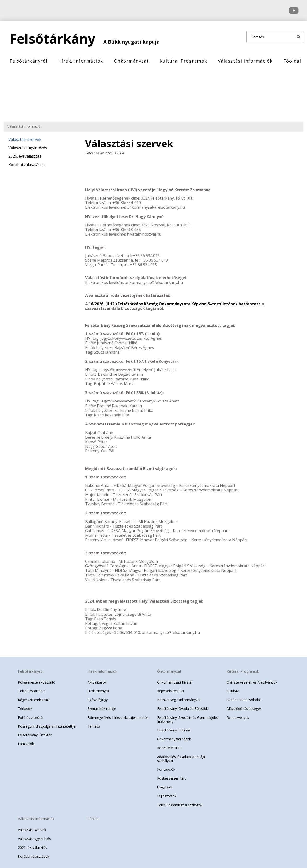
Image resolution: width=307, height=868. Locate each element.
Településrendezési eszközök (180, 802)
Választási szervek (25, 139)
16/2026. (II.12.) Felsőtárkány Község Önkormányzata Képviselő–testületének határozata (175, 301)
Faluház (233, 688)
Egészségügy (98, 697)
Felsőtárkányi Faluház (174, 728)
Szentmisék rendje (102, 706)
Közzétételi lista (169, 745)
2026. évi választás (25, 156)
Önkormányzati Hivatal (175, 680)
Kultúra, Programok (183, 61)
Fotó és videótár (31, 715)
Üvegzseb (165, 785)
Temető (94, 724)
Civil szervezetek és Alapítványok (252, 680)
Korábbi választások (27, 165)
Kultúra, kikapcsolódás (244, 697)
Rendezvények (238, 715)
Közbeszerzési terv (172, 776)
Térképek (25, 706)
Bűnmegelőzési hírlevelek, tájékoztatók (118, 715)
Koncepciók (166, 767)
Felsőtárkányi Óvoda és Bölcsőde (183, 706)
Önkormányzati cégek (174, 737)
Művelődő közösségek (244, 706)
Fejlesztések (167, 794)
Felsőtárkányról (29, 61)
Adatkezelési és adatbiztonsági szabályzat (181, 756)
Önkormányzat (131, 61)
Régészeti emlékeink (34, 697)
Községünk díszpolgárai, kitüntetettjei (47, 724)
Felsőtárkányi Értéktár (35, 733)
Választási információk (245, 61)
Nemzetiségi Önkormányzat (179, 697)
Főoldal (292, 61)
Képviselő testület (171, 688)
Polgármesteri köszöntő (37, 680)
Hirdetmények (98, 688)
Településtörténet (32, 688)
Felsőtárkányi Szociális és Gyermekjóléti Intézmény (188, 717)
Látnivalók (26, 741)
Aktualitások (97, 680)
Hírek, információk (81, 61)
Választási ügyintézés (28, 148)
